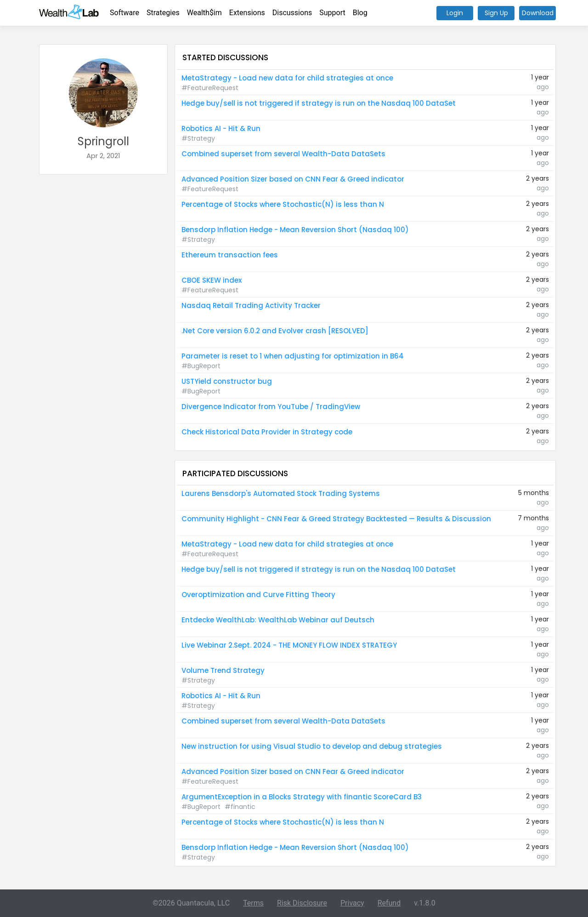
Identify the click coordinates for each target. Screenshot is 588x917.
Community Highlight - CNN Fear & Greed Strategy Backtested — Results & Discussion (336, 519)
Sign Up (496, 13)
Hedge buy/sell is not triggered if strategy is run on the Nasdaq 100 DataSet (319, 103)
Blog (360, 13)
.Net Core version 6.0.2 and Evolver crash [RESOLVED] (275, 331)
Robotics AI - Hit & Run (221, 128)
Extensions (247, 13)
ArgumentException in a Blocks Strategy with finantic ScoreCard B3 (302, 797)
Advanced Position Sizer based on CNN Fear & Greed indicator (293, 179)
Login (455, 13)
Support (332, 13)
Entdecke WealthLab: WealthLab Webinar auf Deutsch (278, 620)
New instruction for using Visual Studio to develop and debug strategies (312, 746)
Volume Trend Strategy (223, 670)
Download (538, 13)
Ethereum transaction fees (230, 255)
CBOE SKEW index (212, 280)
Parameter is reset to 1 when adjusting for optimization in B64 (293, 356)
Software (124, 13)
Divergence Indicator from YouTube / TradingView (271, 407)
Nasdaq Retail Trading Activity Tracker (251, 305)
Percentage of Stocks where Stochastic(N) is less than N (283, 204)
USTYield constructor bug (227, 381)
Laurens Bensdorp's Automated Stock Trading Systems (281, 493)
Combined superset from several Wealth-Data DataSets (283, 154)
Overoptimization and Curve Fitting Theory (258, 595)
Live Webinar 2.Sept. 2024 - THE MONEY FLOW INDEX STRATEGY (289, 645)
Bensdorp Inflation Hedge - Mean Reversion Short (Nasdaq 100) (295, 230)
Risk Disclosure (302, 903)
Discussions (292, 13)
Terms (253, 903)
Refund (389, 903)
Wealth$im (204, 13)
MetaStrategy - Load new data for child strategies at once (287, 78)
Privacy (352, 903)
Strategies (163, 13)
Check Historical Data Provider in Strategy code (267, 432)
